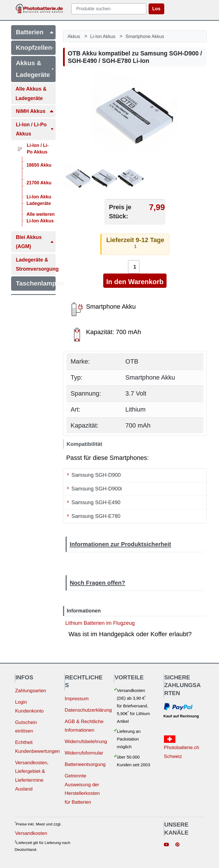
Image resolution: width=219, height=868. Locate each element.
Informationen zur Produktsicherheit (120, 544)
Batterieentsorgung (85, 764)
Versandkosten (31, 833)
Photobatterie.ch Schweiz (182, 747)
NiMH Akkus (35, 111)
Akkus (74, 36)
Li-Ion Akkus (103, 36)
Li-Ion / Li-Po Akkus (35, 129)
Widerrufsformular (84, 753)
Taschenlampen (36, 283)
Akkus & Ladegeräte (35, 69)
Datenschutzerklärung (88, 710)
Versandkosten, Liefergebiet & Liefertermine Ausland (32, 776)
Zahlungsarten (31, 691)
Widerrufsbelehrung (86, 742)
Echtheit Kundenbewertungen (37, 747)
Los (156, 9)
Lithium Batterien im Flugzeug (100, 623)
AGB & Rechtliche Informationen (84, 726)
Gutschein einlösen (26, 727)
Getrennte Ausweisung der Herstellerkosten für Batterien (82, 789)
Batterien (35, 32)
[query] (109, 9)
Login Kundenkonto (29, 707)
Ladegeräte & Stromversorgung (36, 264)
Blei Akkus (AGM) (35, 242)
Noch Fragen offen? (97, 583)
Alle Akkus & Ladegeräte (31, 93)
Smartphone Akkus (145, 36)
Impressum (77, 699)
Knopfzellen (35, 48)
